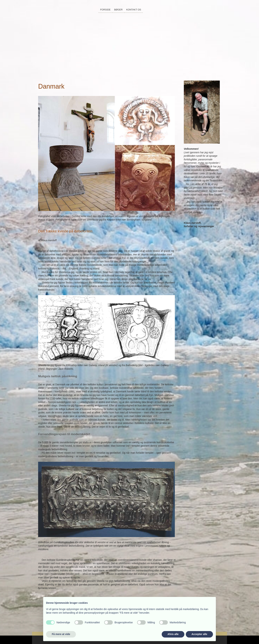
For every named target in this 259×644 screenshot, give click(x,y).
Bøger (118, 10)
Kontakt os (134, 10)
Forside (105, 10)
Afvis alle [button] (173, 634)
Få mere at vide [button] (61, 634)
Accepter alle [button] (199, 634)
